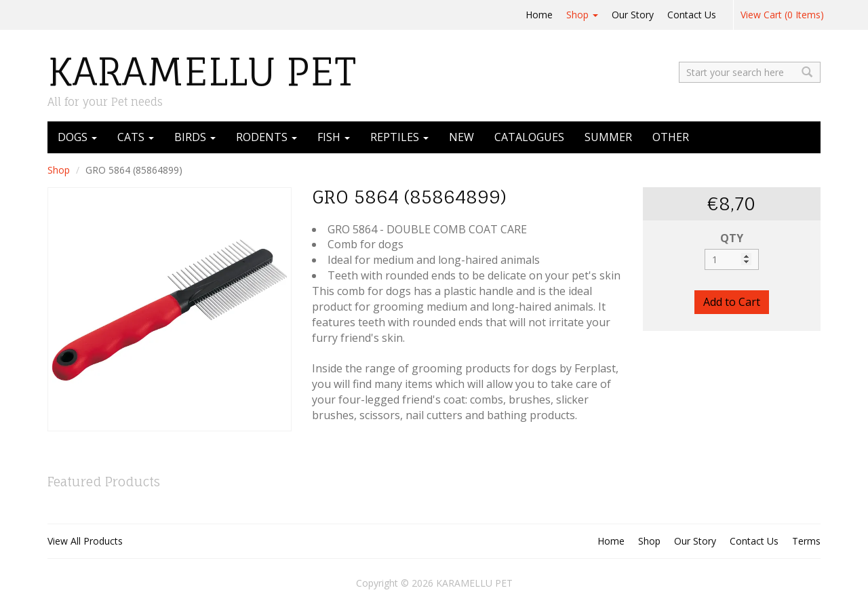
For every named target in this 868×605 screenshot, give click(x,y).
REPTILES (399, 137)
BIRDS (195, 137)
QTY (732, 238)
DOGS (77, 137)
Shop (582, 15)
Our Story (633, 15)
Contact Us (692, 15)
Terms (806, 541)
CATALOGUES (529, 137)
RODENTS (267, 137)
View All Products (85, 541)
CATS (136, 137)
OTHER (671, 137)
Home (539, 15)
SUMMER (608, 137)
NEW (461, 137)
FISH (334, 137)
